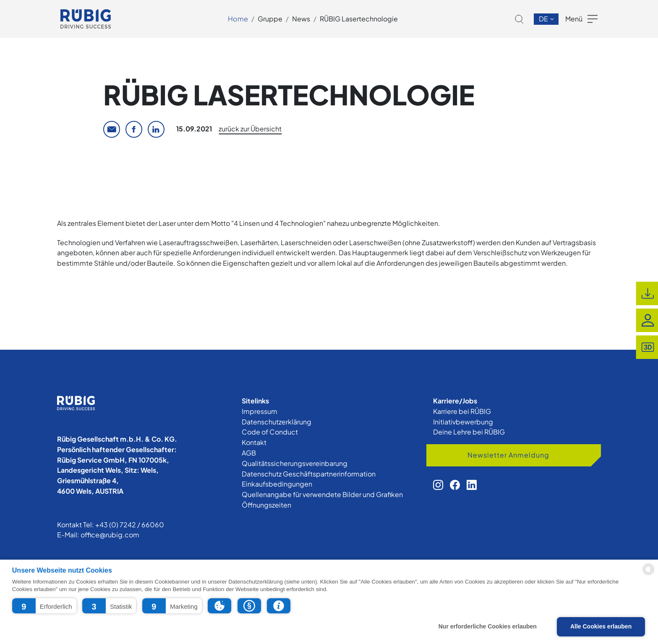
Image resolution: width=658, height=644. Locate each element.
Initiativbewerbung (463, 422)
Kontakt (254, 442)
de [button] (544, 19)
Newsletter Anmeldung (508, 455)
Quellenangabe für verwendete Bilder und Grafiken (322, 494)
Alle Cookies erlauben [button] (601, 626)
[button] (44, 606)
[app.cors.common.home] (86, 19)
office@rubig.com (110, 535)
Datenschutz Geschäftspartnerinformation (309, 474)
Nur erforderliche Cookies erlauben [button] (488, 626)
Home (238, 19)
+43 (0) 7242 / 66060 (130, 525)
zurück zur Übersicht (250, 129)
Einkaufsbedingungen (277, 484)
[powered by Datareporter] (648, 575)
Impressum (260, 411)
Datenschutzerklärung (277, 422)
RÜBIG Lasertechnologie (359, 19)
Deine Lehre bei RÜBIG (469, 432)
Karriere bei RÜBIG (462, 411)
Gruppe (270, 19)
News (301, 19)
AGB (249, 453)
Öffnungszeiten (266, 505)
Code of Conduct (270, 432)
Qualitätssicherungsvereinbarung (295, 463)
